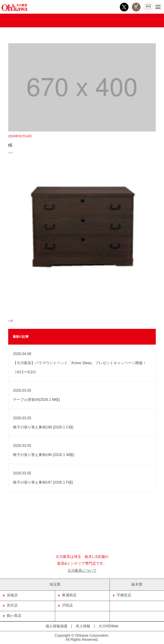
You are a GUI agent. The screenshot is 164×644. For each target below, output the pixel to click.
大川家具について (82, 571)
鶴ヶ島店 (12, 616)
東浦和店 (68, 595)
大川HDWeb (108, 626)
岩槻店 (11, 595)
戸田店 (66, 605)
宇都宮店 (122, 595)
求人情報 (83, 626)
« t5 (10, 321)
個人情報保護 (56, 626)
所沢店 (11, 605)
